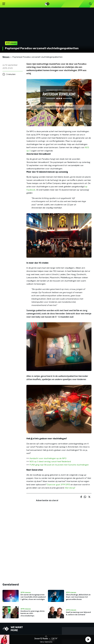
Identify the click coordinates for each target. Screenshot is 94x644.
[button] (88, 639)
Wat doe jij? (70, 488)
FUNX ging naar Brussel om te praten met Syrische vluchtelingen (59, 465)
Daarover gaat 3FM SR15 (59, 485)
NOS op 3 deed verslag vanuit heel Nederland (50, 462)
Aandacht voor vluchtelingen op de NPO (48, 458)
